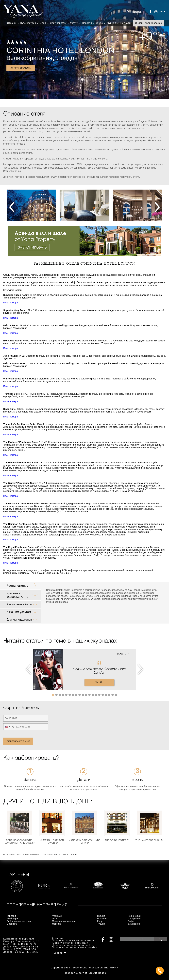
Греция (101, 916)
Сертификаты (58, 23)
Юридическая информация (70, 943)
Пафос (131, 921)
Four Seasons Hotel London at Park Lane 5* (20, 842)
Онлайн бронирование (148, 23)
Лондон (67, 58)
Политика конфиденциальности (73, 941)
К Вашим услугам (19, 612)
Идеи (43, 23)
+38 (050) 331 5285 (26, 952)
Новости (87, 23)
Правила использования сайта (73, 945)
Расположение (17, 586)
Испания (102, 919)
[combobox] (9, 727)
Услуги (74, 23)
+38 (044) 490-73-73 (24, 944)
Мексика (57, 924)
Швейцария (13, 919)
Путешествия (28, 23)
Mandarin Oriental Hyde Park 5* (85, 842)
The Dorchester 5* (117, 840)
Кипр (100, 921)
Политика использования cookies (75, 948)
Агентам (58, 938)
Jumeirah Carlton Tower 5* (52, 842)
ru (161, 11)
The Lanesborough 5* (150, 840)
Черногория (134, 916)
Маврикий (12, 924)
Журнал (111, 23)
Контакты (126, 23)
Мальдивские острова (64, 921)
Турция (101, 924)
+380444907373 (85, 971)
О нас (99, 23)
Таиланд (11, 916)
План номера (11, 303)
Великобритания (29, 58)
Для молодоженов (19, 620)
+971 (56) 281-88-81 (26, 947)
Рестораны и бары (19, 604)
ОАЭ (54, 919)
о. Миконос (134, 924)
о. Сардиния (135, 919)
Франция (57, 916)
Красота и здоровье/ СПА (17, 595)
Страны (12, 23)
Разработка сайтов (75, 973)
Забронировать (21, 68)
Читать (99, 682)
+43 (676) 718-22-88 (23, 949)
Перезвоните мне (18, 741)
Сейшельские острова (19, 921)
